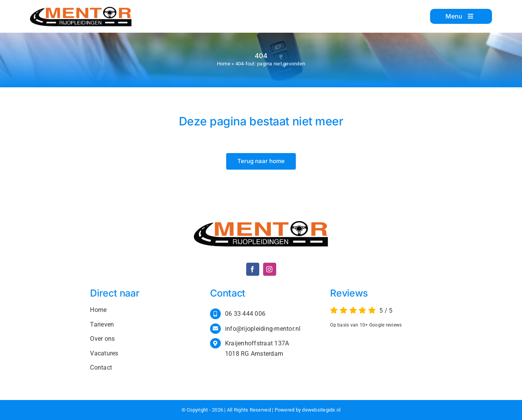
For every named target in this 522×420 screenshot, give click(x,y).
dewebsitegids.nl (321, 410)
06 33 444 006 (245, 314)
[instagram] (270, 269)
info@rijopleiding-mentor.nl (263, 329)
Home (224, 64)
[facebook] (253, 269)
